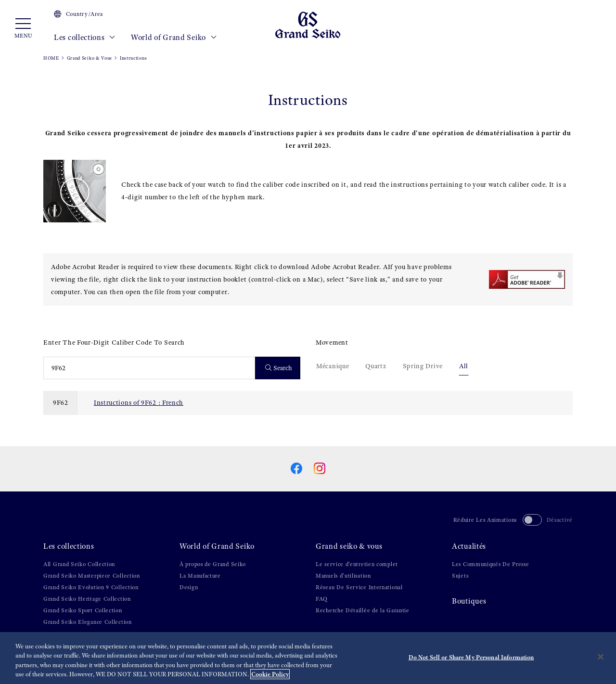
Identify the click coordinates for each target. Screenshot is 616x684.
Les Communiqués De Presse (491, 564)
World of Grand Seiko (174, 38)
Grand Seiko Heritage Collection (87, 599)
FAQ (322, 599)
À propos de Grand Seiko (213, 564)
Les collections (85, 38)
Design (189, 587)
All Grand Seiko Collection (79, 564)
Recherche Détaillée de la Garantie (363, 610)
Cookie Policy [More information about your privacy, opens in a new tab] (270, 674)
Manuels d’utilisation (343, 576)
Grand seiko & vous (349, 546)
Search (279, 368)
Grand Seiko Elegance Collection (88, 622)
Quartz (376, 366)
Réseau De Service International (359, 587)
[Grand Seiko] (308, 25)
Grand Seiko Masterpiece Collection (92, 576)
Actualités (469, 546)
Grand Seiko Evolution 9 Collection (91, 587)
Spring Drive (423, 366)
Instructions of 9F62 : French (139, 402)
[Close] (601, 657)
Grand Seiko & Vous (90, 58)
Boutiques (469, 601)
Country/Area (78, 14)
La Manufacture (200, 576)
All (464, 366)
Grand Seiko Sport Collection (83, 610)
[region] (308, 658)
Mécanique (333, 366)
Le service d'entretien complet (357, 564)
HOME (51, 58)
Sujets (460, 576)
